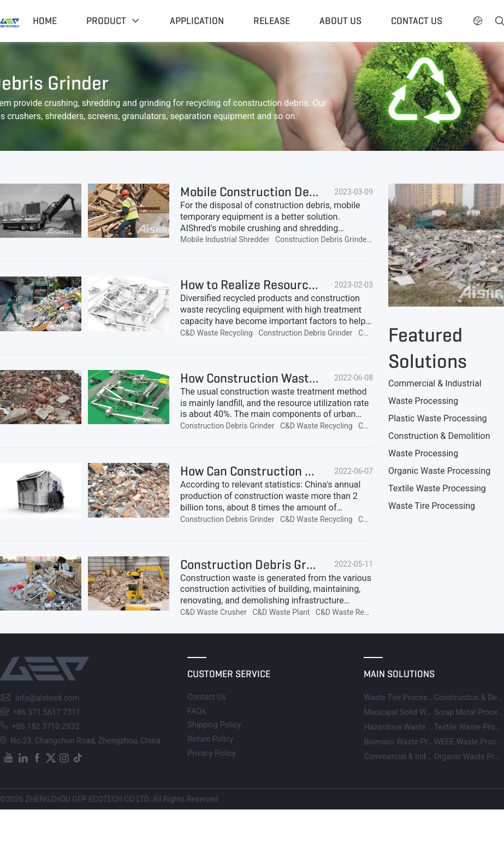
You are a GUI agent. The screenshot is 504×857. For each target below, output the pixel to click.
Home (45, 21)
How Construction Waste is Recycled (280, 378)
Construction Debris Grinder (322, 239)
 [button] (500, 21)
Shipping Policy (214, 725)
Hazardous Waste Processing (415, 727)
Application (197, 21)
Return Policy (210, 739)
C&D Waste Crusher (214, 612)
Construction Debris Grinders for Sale (283, 565)
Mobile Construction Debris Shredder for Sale (305, 192)
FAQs (196, 711)
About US (340, 21)
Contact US (417, 21)
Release (272, 21)
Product (106, 21)
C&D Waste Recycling (217, 333)
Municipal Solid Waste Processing (423, 712)
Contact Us (207, 697)
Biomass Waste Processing (411, 742)
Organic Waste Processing (439, 471)
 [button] (478, 21)
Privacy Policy (212, 753)
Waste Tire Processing (432, 506)
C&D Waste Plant (281, 612)
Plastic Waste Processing (438, 418)
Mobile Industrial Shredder (225, 239)
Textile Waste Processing (437, 488)
